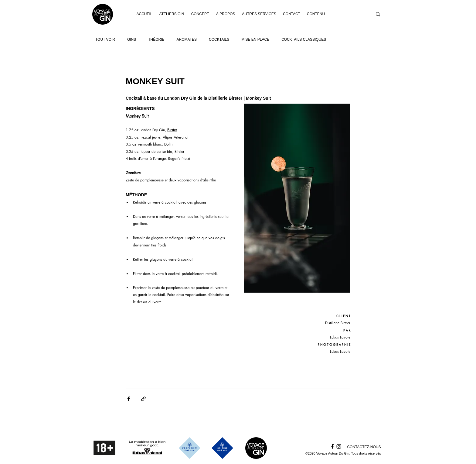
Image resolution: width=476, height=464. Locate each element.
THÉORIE (156, 40)
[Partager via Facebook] (129, 399)
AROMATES (187, 40)
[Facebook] (332, 446)
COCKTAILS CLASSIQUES (304, 40)
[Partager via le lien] (143, 399)
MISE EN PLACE (255, 40)
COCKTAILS (219, 40)
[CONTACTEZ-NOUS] (364, 447)
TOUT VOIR (105, 40)
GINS (132, 40)
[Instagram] (339, 446)
